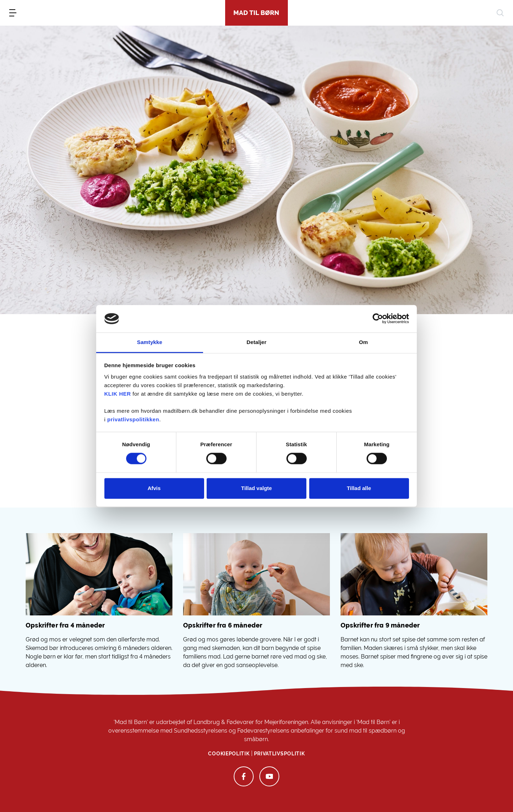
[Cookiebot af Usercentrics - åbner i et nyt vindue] (378, 319)
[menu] (13, 13)
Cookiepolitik (229, 754)
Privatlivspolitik (279, 754)
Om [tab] (363, 342)
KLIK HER (118, 394)
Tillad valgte (256, 488)
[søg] (500, 13)
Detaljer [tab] (256, 342)
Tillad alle (359, 488)
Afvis (154, 488)
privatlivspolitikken (133, 419)
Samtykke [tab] (150, 342)
